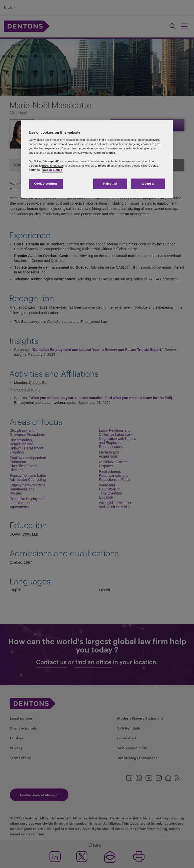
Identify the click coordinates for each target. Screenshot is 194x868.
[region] (97, 159)
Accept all (148, 184)
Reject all (110, 184)
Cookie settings (46, 184)
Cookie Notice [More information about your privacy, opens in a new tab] (53, 170)
